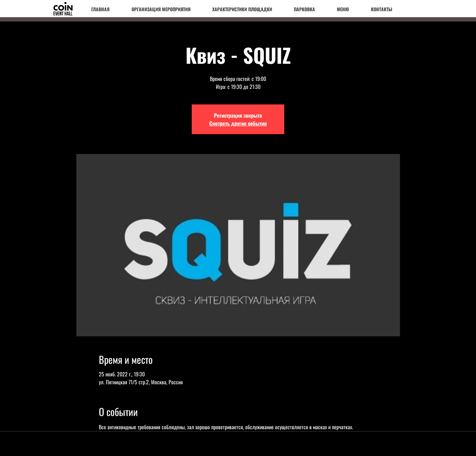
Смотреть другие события (238, 123)
